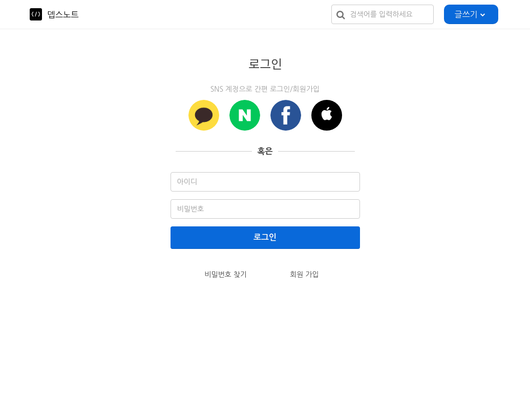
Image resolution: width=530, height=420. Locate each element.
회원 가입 (304, 275)
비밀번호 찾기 (226, 275)
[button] (327, 115)
